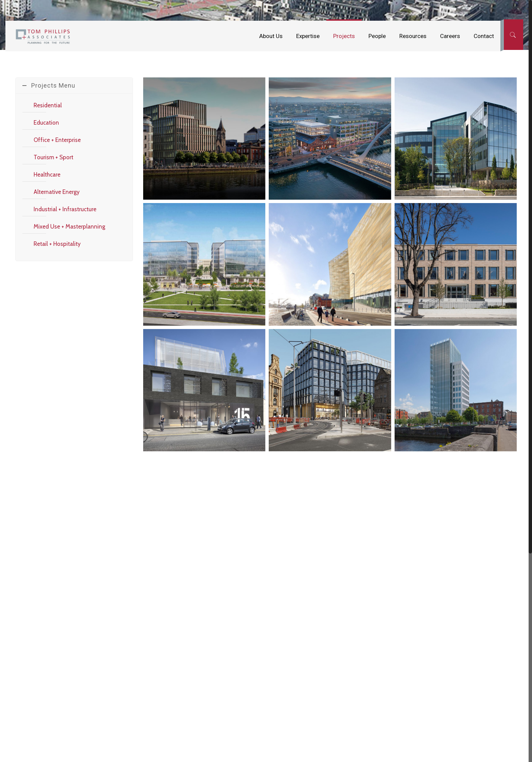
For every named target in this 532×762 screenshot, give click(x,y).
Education (46, 123)
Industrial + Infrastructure (65, 209)
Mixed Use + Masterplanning (69, 226)
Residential (48, 105)
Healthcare (47, 175)
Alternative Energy (57, 192)
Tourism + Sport (53, 157)
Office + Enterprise (57, 140)
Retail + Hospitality (57, 244)
